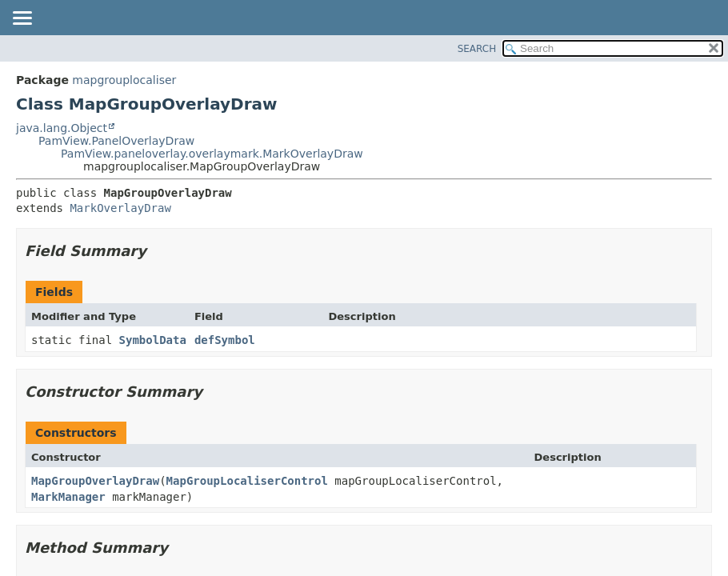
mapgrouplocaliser (124, 80)
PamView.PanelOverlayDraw (116, 141)
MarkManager (68, 497)
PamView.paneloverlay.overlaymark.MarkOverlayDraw (212, 154)
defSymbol (225, 340)
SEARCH (477, 49)
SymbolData (153, 340)
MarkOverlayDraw (120, 208)
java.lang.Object (62, 128)
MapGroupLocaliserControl (247, 481)
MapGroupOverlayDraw (95, 481)
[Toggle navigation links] (22, 19)
